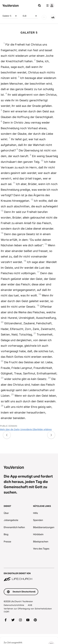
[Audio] (44, 17)
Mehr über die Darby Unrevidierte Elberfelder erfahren (26, 429)
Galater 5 (10, 16)
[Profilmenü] (50, 6)
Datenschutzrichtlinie (14, 605)
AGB (30, 605)
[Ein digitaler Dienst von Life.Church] (29, 575)
